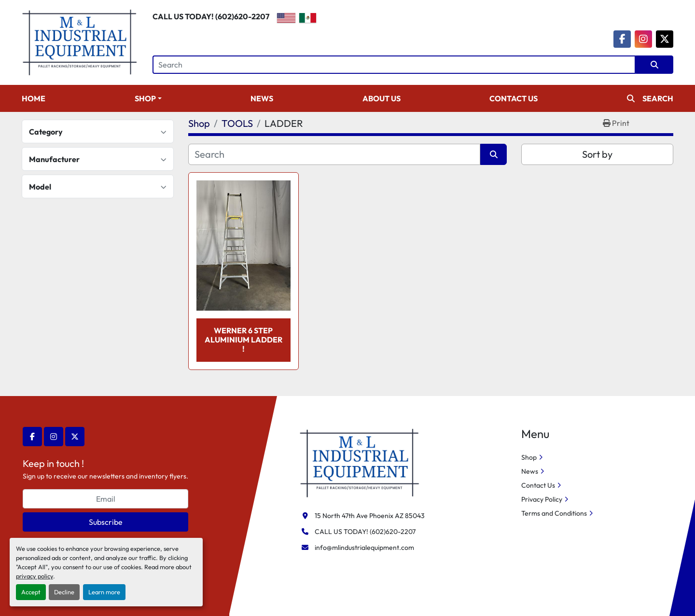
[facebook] (622, 39)
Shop (145, 98)
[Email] (105, 499)
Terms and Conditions (554, 513)
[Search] (394, 65)
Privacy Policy (542, 499)
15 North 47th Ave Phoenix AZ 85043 (370, 516)
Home (34, 98)
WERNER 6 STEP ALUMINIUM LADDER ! (243, 340)
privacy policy (35, 576)
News (262, 98)
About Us (382, 98)
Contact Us (514, 98)
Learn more (104, 592)
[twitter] (665, 39)
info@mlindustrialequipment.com (364, 548)
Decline (64, 592)
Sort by (597, 154)
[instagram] (643, 39)
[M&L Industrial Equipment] (360, 462)
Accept (31, 592)
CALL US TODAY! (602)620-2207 (211, 16)
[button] (148, 98)
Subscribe (106, 522)
